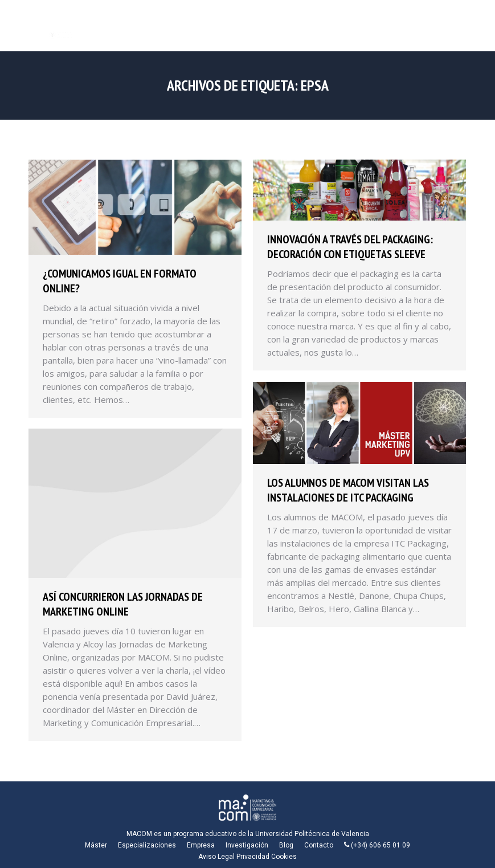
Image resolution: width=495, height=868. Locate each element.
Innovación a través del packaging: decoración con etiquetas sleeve (350, 247)
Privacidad (253, 857)
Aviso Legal (216, 857)
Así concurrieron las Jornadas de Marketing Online (123, 604)
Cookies (284, 857)
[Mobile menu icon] (477, 26)
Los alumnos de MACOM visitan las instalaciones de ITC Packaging (348, 490)
